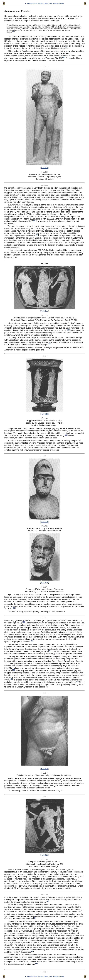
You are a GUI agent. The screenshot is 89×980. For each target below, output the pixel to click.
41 (50, 651)
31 (67, 48)
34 (37, 235)
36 (49, 344)
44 (77, 681)
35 (68, 330)
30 (13, 31)
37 (66, 435)
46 (35, 918)
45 (48, 901)
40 (32, 641)
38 (14, 608)
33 (34, 221)
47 (32, 951)
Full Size (44, 168)
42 (14, 670)
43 (11, 679)
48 (37, 963)
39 (24, 622)
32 (64, 57)
